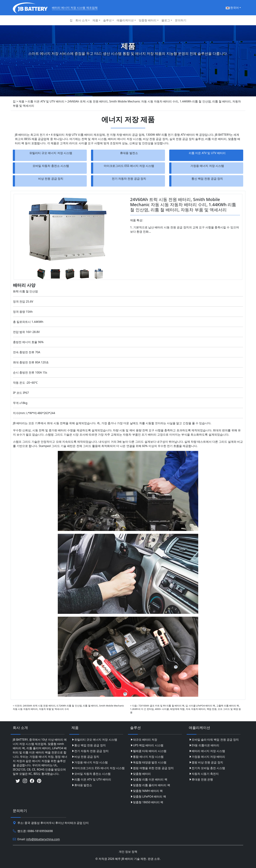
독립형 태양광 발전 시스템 (148, 762)
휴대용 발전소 (129, 153)
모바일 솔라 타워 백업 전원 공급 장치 (214, 740)
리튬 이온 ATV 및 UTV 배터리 (207, 153)
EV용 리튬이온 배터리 (204, 745)
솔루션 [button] (107, 20)
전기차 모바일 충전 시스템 (207, 768)
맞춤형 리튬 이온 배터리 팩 (149, 779)
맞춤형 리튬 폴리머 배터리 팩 (150, 785)
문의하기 (181, 20)
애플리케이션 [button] (125, 20)
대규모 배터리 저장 (144, 740)
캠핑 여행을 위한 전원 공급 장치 (152, 768)
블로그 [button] (166, 20)
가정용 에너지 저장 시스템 (207, 166)
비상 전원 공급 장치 (51, 179)
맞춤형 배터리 (140, 774)
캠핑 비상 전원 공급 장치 (206, 762)
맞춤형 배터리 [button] (148, 20)
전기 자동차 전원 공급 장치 (129, 179)
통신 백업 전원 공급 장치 (207, 179)
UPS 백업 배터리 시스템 (147, 745)
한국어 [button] (232, 8)
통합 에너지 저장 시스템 (147, 757)
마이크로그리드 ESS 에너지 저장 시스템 (129, 166)
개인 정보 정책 (128, 852)
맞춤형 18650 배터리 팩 (147, 802)
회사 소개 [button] (81, 20)
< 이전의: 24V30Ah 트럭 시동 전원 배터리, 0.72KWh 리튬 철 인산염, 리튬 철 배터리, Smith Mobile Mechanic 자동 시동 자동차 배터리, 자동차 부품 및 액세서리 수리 (68, 707)
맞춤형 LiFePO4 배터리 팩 (148, 796)
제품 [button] (95, 20)
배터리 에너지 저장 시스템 (207, 751)
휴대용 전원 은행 (201, 779)
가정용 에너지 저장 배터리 (207, 757)
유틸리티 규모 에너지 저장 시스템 (51, 153)
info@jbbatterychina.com (43, 839)
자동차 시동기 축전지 (204, 774)
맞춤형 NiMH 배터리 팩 (146, 791)
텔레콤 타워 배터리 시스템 (148, 751)
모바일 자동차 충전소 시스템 (51, 166)
